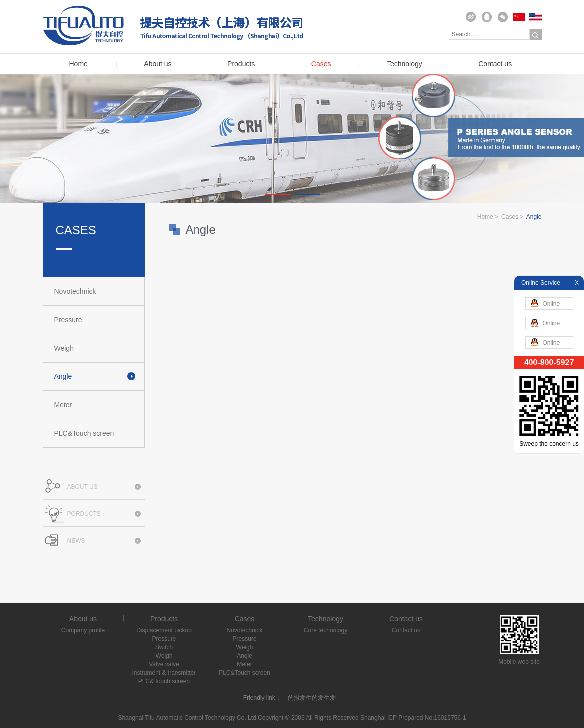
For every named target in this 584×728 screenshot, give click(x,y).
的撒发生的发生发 (312, 698)
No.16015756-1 (446, 718)
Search (536, 35)
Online (545, 303)
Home (79, 64)
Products (241, 64)
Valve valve (164, 664)
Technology (405, 64)
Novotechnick (75, 291)
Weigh (64, 348)
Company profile (83, 630)
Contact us (495, 64)
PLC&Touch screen (84, 433)
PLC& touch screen (164, 681)
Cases (321, 64)
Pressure (68, 320)
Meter (63, 405)
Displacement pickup (164, 630)
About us (157, 64)
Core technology (325, 630)
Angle (63, 376)
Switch (164, 647)
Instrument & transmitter (164, 673)
